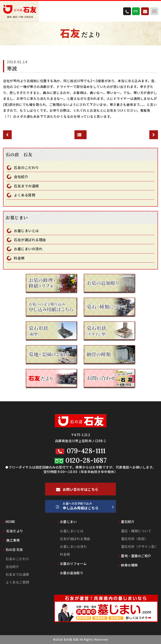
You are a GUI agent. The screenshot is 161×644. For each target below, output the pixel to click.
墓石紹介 (127, 522)
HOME (9, 522)
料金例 (19, 258)
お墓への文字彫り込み (85, 507)
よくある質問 (25, 195)
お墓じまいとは (26, 231)
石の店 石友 (13, 549)
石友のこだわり (26, 168)
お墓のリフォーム (72, 563)
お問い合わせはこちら (77, 491)
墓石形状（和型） (135, 539)
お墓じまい (67, 522)
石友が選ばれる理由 (30, 240)
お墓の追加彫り (70, 573)
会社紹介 (21, 177)
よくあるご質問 (17, 582)
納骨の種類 (128, 565)
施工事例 (11, 540)
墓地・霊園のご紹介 (135, 556)
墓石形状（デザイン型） (140, 546)
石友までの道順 (26, 186)
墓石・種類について (136, 531)
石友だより (13, 531)
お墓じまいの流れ (28, 249)
